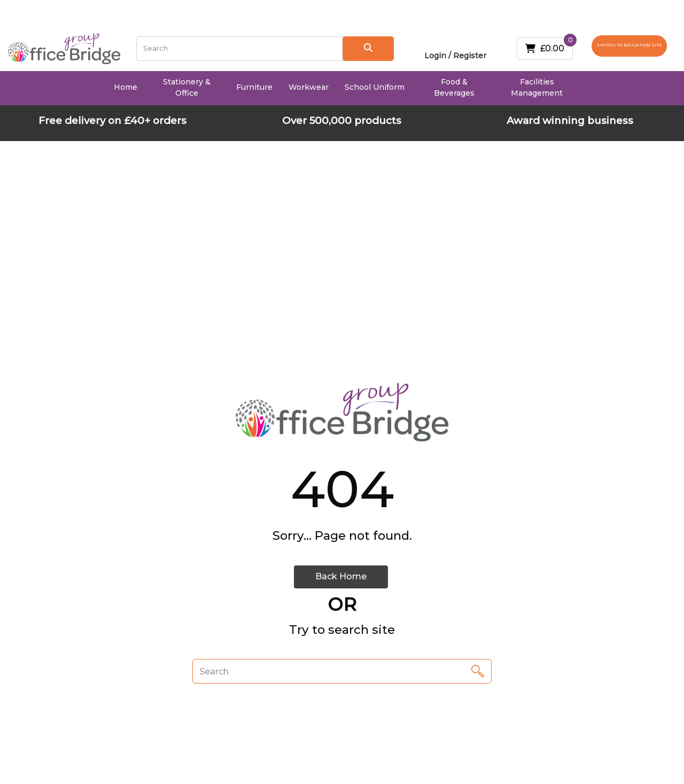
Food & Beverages (454, 87)
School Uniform (375, 87)
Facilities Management (537, 87)
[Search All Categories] (265, 49)
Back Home (341, 576)
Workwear (309, 87)
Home (126, 87)
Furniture (254, 87)
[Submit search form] (368, 49)
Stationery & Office (187, 87)
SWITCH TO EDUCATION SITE (629, 45)
